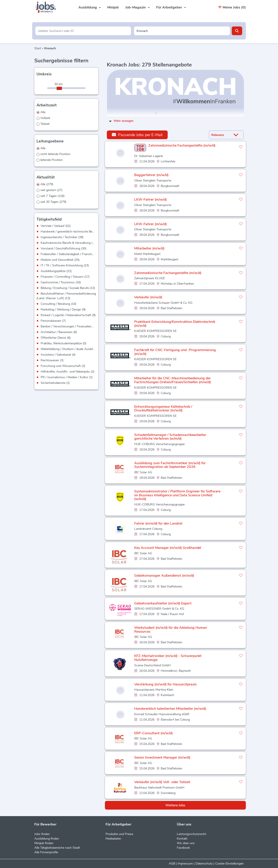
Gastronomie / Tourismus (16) (61, 282)
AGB (172, 864)
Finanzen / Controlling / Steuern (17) (65, 277)
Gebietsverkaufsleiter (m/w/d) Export (163, 603)
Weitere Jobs (175, 805)
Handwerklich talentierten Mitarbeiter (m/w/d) (170, 709)
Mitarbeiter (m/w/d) (149, 248)
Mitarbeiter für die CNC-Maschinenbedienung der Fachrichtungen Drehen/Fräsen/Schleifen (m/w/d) (173, 380)
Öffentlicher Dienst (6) (56, 338)
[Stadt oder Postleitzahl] (182, 31)
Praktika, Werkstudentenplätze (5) (63, 343)
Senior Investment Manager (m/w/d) (162, 757)
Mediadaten (113, 839)
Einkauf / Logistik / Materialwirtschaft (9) (68, 315)
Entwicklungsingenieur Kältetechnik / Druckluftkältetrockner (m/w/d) (163, 409)
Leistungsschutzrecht (191, 834)
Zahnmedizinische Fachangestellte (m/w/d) (182, 146)
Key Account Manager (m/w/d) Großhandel (168, 548)
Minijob (113, 7)
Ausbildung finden (47, 839)
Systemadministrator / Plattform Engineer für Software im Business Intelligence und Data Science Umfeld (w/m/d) (177, 495)
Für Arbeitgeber (171, 7)
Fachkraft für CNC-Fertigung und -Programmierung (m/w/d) (175, 352)
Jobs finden (42, 834)
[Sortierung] (221, 135)
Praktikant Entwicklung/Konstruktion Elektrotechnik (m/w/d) (175, 324)
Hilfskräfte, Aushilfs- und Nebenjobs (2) (67, 372)
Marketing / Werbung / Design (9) (63, 309)
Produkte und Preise (119, 834)
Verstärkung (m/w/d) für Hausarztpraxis (165, 684)
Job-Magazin (137, 7)
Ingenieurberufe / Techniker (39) (62, 237)
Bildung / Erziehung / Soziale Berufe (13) (68, 288)
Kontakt (182, 839)
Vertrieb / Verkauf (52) (56, 226)
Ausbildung (90, 7)
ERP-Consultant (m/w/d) (153, 733)
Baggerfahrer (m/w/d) (151, 175)
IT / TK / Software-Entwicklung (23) (65, 265)
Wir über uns (186, 843)
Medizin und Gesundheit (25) (60, 260)
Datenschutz (204, 864)
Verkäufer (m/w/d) (148, 297)
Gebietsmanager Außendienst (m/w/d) (164, 576)
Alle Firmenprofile (46, 852)
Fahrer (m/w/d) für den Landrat (158, 523)
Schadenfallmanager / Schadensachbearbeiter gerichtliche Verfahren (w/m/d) (170, 437)
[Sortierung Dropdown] (237, 135)
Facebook (183, 848)
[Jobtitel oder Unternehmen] (83, 31)
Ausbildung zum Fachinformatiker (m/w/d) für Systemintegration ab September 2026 (170, 465)
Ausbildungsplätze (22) (56, 271)
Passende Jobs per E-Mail (137, 135)
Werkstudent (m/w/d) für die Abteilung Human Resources (171, 630)
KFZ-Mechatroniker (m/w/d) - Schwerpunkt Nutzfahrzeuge (168, 658)
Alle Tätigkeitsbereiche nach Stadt (57, 848)
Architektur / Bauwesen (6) (59, 332)
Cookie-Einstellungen (229, 864)
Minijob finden (44, 843)
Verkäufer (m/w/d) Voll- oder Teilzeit (162, 782)
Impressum (185, 864)
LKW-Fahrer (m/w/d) (151, 200)
